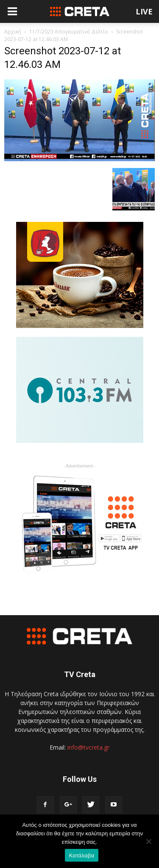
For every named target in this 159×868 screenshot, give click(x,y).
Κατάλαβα (82, 855)
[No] (148, 841)
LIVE (144, 11)
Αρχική (13, 32)
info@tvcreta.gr (88, 747)
